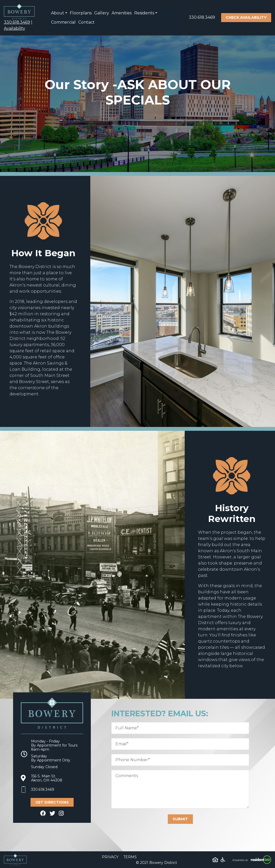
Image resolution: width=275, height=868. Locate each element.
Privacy (110, 857)
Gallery (102, 13)
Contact (86, 22)
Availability (14, 28)
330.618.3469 (17, 22)
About (58, 13)
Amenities (122, 13)
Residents (144, 13)
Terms (130, 857)
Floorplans (81, 13)
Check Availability (246, 17)
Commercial (63, 22)
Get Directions (52, 802)
